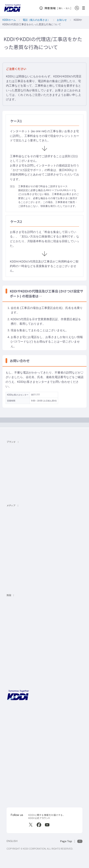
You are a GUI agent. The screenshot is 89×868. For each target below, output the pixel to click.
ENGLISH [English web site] (12, 841)
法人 (68, 8)
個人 (61, 8)
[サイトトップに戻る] (12, 8)
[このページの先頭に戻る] (71, 841)
